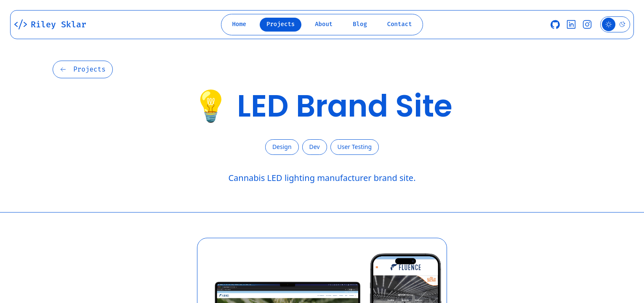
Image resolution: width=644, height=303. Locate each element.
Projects (281, 24)
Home (239, 24)
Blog (360, 24)
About (324, 24)
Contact (400, 24)
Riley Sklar (50, 24)
